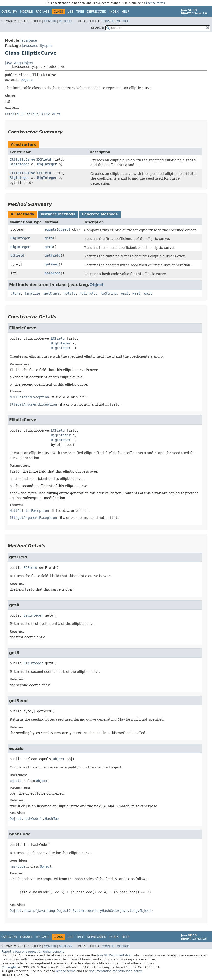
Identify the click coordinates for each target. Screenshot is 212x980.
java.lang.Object (19, 63)
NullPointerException (29, 397)
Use (70, 12)
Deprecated (97, 12)
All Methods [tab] (22, 214)
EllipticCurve (22, 159)
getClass (52, 293)
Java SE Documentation (114, 955)
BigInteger (19, 164)
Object (27, 80)
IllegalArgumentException (33, 404)
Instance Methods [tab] (58, 214)
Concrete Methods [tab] (100, 214)
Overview (9, 12)
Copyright (9, 967)
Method (65, 21)
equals (51, 229)
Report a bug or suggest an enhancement (33, 952)
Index (114, 12)
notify (70, 293)
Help (125, 12)
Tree (80, 12)
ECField (44, 159)
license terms (155, 3)
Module (27, 12)
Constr (50, 21)
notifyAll (88, 293)
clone (15, 293)
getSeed (52, 264)
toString (109, 293)
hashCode (53, 273)
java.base (29, 40)
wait (125, 293)
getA (49, 238)
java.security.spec (37, 46)
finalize (32, 293)
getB (49, 247)
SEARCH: (98, 28)
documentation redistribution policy (115, 971)
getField (53, 255)
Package (43, 12)
